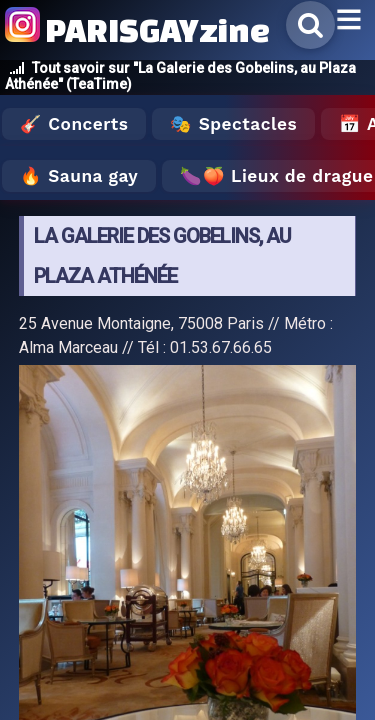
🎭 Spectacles (233, 124)
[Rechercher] (310, 25)
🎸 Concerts (74, 124)
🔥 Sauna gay (79, 176)
